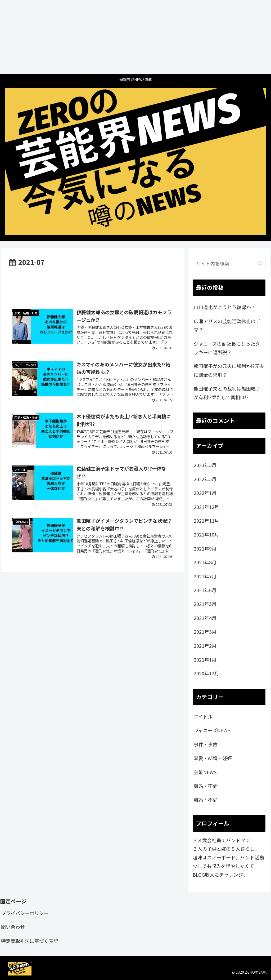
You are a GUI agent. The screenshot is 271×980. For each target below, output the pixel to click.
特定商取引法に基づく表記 (30, 941)
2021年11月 (206, 521)
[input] (229, 263)
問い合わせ (13, 927)
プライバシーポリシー (25, 913)
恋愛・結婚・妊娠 (213, 758)
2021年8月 (205, 562)
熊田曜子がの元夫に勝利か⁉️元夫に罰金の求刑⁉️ (229, 370)
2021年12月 (206, 507)
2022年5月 (205, 479)
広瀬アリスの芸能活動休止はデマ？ (227, 325)
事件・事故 (206, 744)
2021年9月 (205, 548)
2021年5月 (205, 604)
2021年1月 (205, 659)
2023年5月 (205, 465)
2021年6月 (205, 590)
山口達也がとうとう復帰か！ (225, 307)
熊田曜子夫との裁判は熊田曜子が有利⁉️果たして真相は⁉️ (227, 393)
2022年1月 (205, 493)
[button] (260, 263)
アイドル (203, 716)
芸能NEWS (205, 772)
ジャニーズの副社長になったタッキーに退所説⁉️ (227, 348)
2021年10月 (206, 534)
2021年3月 (205, 632)
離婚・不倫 (206, 786)
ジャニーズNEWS (212, 730)
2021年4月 (205, 618)
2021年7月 (205, 576)
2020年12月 (206, 673)
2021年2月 (205, 646)
